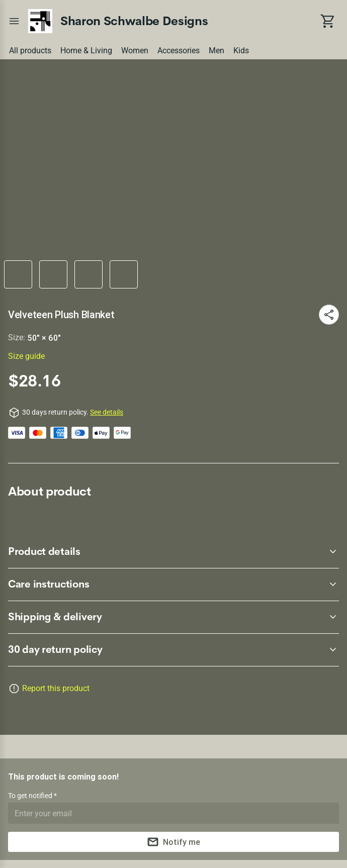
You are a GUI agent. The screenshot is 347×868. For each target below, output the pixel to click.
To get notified (31, 796)
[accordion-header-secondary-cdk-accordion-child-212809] (173, 585)
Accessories (179, 51)
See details (107, 412)
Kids (241, 51)
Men (216, 51)
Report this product (56, 688)
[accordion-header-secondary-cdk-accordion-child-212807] (173, 650)
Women (135, 51)
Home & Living (86, 51)
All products (30, 51)
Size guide (26, 356)
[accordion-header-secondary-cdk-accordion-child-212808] (173, 552)
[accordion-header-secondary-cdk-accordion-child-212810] (173, 617)
